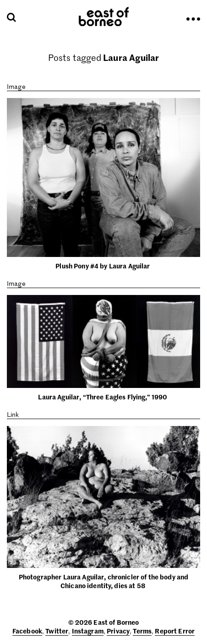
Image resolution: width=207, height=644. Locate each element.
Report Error (175, 631)
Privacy (118, 631)
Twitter (57, 631)
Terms (142, 631)
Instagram (88, 631)
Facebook (27, 631)
